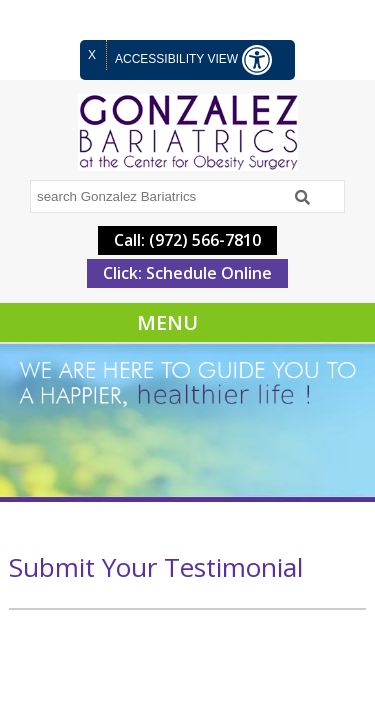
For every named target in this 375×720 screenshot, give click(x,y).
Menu (167, 322)
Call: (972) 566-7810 (187, 240)
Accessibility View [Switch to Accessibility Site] (193, 60)
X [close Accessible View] (92, 55)
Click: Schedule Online (187, 273)
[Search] (302, 198)
